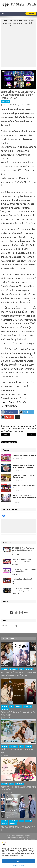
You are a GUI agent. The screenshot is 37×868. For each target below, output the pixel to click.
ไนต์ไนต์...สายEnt (19, 431)
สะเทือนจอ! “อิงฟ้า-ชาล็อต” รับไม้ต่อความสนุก (18, 751)
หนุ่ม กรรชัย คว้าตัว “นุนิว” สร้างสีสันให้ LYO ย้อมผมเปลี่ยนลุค (24, 570)
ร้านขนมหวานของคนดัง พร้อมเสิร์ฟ (24, 456)
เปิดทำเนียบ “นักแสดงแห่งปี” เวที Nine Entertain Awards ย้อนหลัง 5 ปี (24, 561)
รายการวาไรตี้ (8, 429)
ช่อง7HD (32, 426)
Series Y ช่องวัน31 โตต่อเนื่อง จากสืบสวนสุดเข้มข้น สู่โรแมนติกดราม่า (23, 590)
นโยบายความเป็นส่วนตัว (19, 865)
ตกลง (19, 861)
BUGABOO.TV (11, 406)
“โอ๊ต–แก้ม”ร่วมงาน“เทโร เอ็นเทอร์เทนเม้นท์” (33, 434)
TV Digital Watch (20, 105)
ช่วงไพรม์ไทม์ (13, 669)
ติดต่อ (28, 838)
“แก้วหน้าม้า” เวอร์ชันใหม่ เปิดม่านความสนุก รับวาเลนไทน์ (18, 788)
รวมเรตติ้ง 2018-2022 (23, 840)
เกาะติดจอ (4, 824)
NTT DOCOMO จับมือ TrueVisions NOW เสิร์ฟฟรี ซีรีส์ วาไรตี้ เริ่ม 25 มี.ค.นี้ (23, 550)
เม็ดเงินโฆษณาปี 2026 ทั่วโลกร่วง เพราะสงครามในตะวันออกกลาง (23, 467)
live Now (31, 14)
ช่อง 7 (12, 706)
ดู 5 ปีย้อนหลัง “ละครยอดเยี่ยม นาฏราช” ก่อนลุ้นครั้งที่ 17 (24, 477)
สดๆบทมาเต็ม (17, 429)
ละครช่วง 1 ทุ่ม (28, 706)
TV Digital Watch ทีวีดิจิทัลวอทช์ (16, 838)
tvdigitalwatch (24, 426)
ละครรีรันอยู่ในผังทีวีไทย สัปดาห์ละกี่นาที (24, 487)
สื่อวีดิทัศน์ (34, 840)
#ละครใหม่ (4, 669)
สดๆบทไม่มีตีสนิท (26, 429)
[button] (34, 844)
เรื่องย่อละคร (29, 669)
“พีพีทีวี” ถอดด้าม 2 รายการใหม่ (7, 434)
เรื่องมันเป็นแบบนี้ (8, 431)
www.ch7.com (8, 402)
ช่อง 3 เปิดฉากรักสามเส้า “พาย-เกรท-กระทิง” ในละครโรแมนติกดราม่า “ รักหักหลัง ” (25, 498)
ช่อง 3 (21, 669)
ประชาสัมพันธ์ (5, 102)
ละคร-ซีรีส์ (19, 706)
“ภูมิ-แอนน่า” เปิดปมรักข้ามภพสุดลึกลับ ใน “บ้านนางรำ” (18, 714)
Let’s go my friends (13, 426)
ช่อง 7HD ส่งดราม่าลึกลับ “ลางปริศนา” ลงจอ (19, 827)
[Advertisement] (18, 47)
